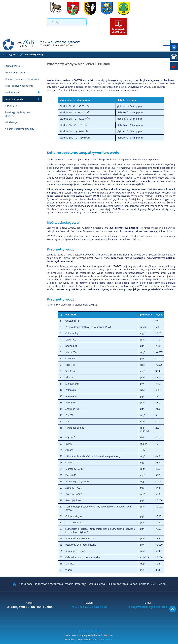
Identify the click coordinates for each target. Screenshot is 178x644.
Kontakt (144, 584)
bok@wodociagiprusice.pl (148, 607)
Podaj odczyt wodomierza (19, 86)
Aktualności (26, 584)
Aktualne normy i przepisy (19, 129)
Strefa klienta (12, 66)
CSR (153, 584)
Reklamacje (11, 106)
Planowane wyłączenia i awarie (54, 584)
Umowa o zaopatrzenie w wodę (22, 79)
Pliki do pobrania (117, 584)
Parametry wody (14, 99)
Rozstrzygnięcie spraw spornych (17, 114)
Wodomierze (12, 92)
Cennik (162, 584)
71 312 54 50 (80, 607)
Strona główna (10, 54)
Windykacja (11, 122)
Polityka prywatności (89, 631)
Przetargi (81, 584)
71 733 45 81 (99, 607)
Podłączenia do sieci (16, 72)
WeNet (109, 639)
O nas (133, 584)
